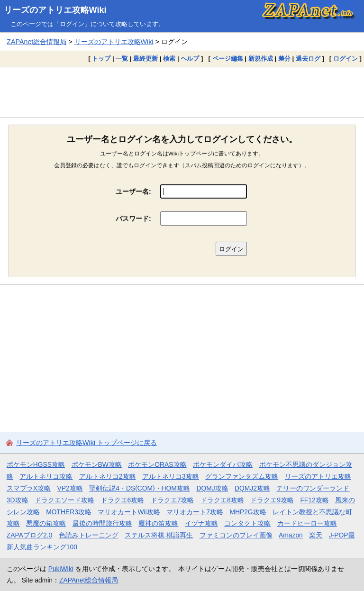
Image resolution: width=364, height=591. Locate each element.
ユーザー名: (133, 191)
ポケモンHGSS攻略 (36, 464)
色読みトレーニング (89, 535)
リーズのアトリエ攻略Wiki (55, 10)
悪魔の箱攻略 (46, 523)
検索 (169, 59)
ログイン (346, 59)
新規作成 (261, 59)
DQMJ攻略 (212, 488)
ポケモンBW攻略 (97, 464)
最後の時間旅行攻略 (102, 523)
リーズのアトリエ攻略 (318, 476)
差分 (284, 59)
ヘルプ (190, 59)
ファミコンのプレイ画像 (236, 535)
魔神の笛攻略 (158, 523)
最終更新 (146, 59)
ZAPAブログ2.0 (29, 535)
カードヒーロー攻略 (307, 523)
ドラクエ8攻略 (222, 500)
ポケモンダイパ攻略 (223, 464)
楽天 (316, 535)
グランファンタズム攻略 (242, 476)
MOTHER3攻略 (69, 512)
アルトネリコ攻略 (46, 476)
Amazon (291, 535)
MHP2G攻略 (248, 512)
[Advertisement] (182, 92)
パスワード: (133, 218)
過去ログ (308, 59)
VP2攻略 (70, 488)
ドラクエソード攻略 (64, 500)
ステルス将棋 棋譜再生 (159, 535)
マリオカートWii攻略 (129, 512)
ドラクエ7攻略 (173, 500)
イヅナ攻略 (201, 523)
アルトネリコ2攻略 (108, 476)
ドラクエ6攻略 (123, 500)
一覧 (122, 59)
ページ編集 (228, 59)
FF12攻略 (314, 500)
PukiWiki (61, 569)
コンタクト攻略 (247, 523)
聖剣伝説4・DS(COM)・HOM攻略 (140, 488)
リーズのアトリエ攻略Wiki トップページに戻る (86, 443)
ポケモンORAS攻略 (157, 464)
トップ (101, 59)
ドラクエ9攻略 (272, 500)
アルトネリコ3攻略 (171, 476)
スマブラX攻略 (29, 488)
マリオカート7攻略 (195, 512)
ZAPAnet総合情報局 (36, 42)
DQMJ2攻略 (252, 488)
